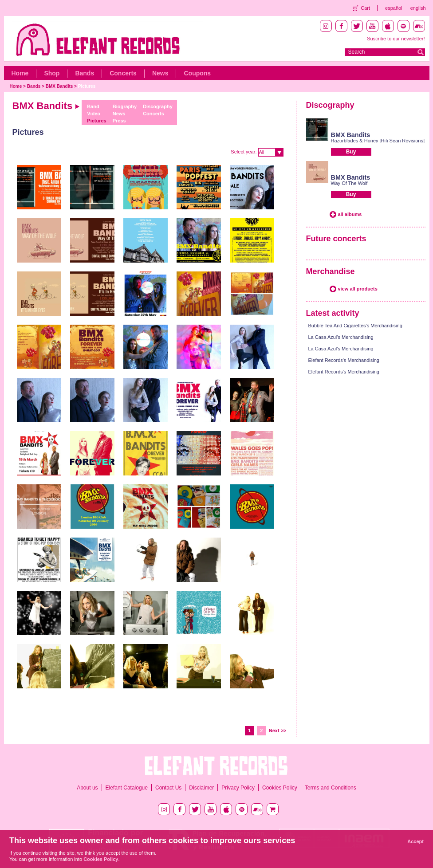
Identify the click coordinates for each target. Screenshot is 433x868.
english (418, 8)
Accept (415, 841)
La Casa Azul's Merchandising (341, 337)
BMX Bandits (59, 86)
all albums (350, 214)
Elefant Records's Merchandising (344, 360)
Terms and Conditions (331, 788)
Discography (158, 106)
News (160, 73)
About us (87, 788)
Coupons (197, 73)
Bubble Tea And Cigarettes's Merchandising (355, 326)
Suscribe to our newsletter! (396, 39)
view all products (358, 289)
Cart (365, 8)
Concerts (123, 73)
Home (20, 73)
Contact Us (168, 788)
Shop (52, 73)
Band (93, 106)
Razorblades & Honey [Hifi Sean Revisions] (378, 141)
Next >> (278, 731)
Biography (125, 106)
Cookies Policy (280, 788)
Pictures (87, 86)
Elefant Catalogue (127, 788)
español (394, 8)
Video (94, 114)
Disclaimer (201, 788)
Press (119, 121)
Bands (85, 73)
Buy (351, 152)
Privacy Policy (238, 788)
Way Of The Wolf (349, 183)
